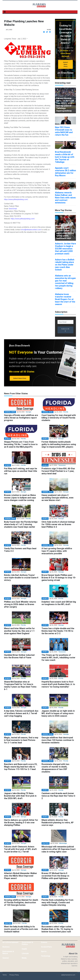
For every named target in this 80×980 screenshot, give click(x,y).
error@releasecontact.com (31, 230)
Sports (44, 951)
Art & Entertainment (10, 942)
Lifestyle (25, 953)
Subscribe (66, 330)
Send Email (13, 209)
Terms (5, 975)
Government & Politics (27, 943)
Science (44, 942)
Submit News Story (65, 64)
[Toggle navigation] (5, 12)
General (6, 958)
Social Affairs (46, 947)
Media (24, 958)
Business (6, 947)
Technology (46, 956)
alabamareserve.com (68, 975)
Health (24, 949)
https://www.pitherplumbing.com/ (16, 199)
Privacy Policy (14, 975)
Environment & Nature (8, 952)
